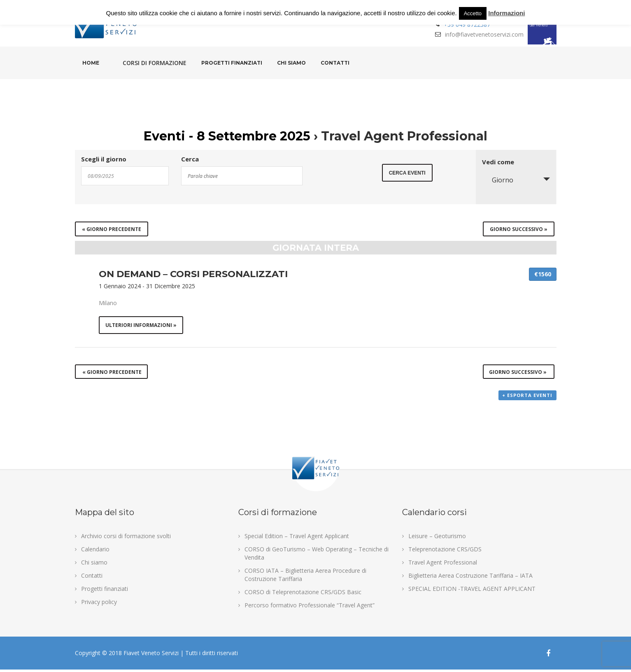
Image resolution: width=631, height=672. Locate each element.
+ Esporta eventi (528, 398)
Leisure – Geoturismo (437, 538)
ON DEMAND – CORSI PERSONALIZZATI (193, 274)
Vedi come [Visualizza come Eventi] (498, 162)
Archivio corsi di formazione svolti (126, 538)
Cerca (190, 159)
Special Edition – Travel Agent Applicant (297, 538)
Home (91, 63)
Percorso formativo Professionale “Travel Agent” (310, 608)
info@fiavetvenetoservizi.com (484, 34)
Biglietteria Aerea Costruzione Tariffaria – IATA (470, 578)
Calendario (95, 552)
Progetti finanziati (232, 63)
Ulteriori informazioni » (141, 325)
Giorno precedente (112, 229)
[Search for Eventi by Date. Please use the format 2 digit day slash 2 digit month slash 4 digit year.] (125, 176)
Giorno (498, 180)
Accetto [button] (473, 13)
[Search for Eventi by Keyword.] (242, 176)
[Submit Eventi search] (407, 175)
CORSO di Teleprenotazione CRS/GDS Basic (303, 594)
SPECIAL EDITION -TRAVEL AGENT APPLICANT (472, 591)
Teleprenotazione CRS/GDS (445, 552)
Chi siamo (291, 63)
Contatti (335, 63)
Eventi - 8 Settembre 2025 (227, 136)
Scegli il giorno (104, 159)
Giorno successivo (519, 229)
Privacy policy (99, 604)
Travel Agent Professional (443, 565)
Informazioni (506, 13)
